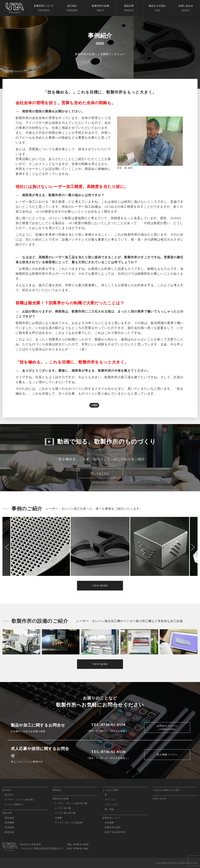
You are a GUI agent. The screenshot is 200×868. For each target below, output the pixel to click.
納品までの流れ (157, 8)
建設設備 (9, 818)
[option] (100, 547)
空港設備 (9, 827)
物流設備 (9, 832)
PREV (94, 405)
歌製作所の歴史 (113, 827)
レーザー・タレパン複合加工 (20, 800)
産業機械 (9, 823)
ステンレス (111, 800)
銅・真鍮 (109, 809)
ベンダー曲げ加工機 (65, 813)
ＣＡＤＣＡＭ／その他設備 (69, 823)
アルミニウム (112, 804)
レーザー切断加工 (14, 804)
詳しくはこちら (100, 473)
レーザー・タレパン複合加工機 (71, 803)
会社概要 (109, 823)
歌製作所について (44, 8)
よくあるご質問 (111, 790)
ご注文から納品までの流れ (166, 790)
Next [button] (193, 547)
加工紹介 (72, 8)
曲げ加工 (9, 795)
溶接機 (58, 818)
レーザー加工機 (63, 808)
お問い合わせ (186, 8)
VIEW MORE (100, 586)
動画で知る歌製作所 (115, 832)
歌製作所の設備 (101, 8)
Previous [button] (7, 547)
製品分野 (129, 8)
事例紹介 (57, 790)
